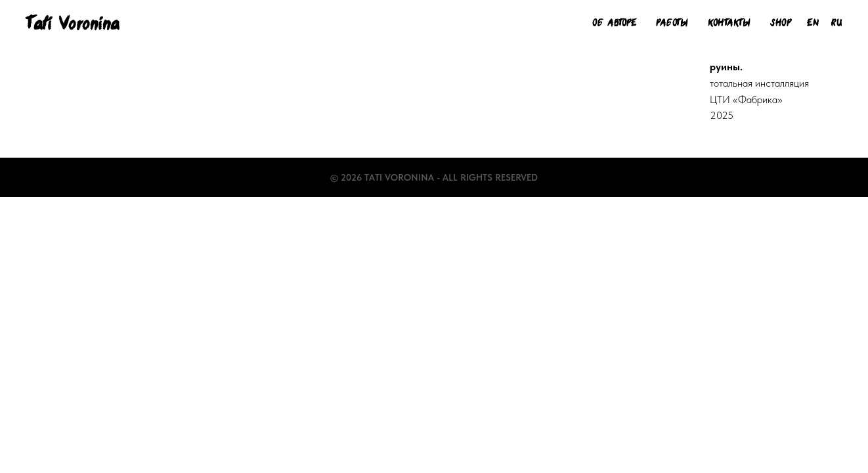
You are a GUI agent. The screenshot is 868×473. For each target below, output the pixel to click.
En (813, 23)
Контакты (729, 23)
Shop (780, 23)
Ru (836, 23)
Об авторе (615, 23)
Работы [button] (672, 23)
